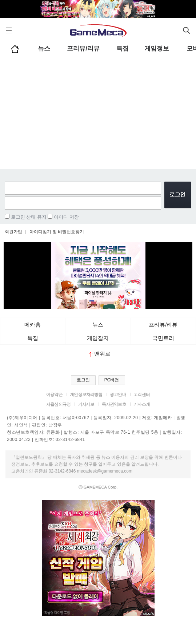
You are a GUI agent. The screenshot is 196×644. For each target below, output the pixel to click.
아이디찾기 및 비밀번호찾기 (57, 232)
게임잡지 (98, 338)
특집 (123, 48)
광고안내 (118, 394)
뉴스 (44, 48)
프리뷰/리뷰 (83, 48)
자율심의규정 (58, 404)
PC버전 (112, 380)
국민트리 (163, 338)
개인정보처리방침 (86, 394)
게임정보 (157, 48)
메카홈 (33, 325)
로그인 (83, 380)
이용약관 (54, 394)
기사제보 (86, 404)
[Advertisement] (98, 111)
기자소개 (142, 404)
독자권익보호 (114, 404)
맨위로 (100, 354)
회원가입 (13, 232)
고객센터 (142, 394)
